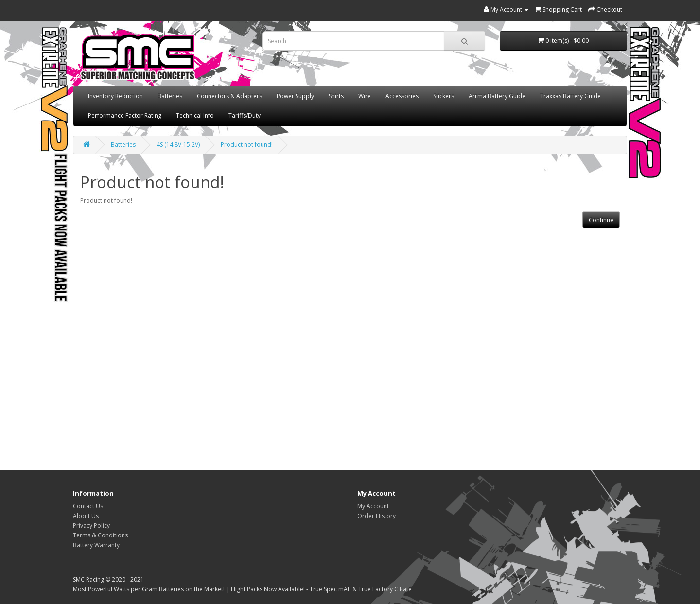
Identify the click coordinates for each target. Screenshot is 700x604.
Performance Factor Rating (125, 115)
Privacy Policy (91, 526)
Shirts (336, 96)
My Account (373, 506)
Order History (376, 516)
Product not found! (247, 145)
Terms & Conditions (100, 535)
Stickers (444, 96)
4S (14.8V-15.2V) (178, 145)
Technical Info (195, 115)
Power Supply (295, 96)
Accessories (402, 96)
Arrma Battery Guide (497, 96)
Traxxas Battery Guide (570, 96)
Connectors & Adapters (229, 96)
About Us (86, 516)
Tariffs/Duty (245, 115)
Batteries (170, 96)
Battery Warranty (96, 545)
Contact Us (88, 506)
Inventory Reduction (115, 96)
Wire (365, 96)
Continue (601, 220)
